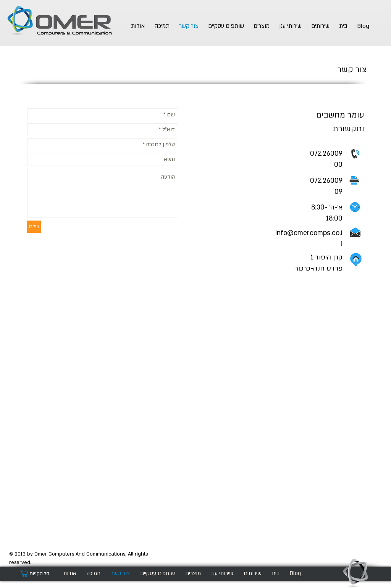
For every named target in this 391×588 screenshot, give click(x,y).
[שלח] (34, 227)
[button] (38, 573)
